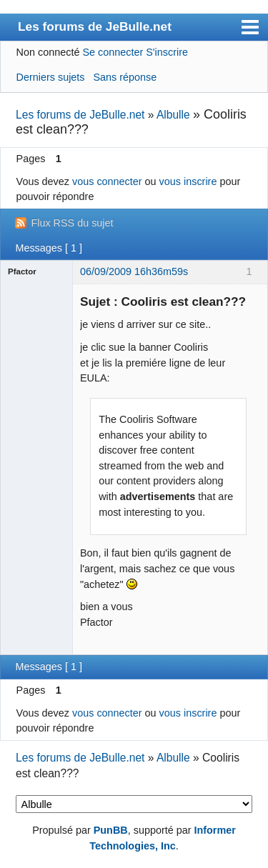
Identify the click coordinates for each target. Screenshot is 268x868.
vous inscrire (188, 181)
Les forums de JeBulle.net (95, 26)
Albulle (173, 115)
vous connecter (107, 181)
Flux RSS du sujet (72, 223)
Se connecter (113, 52)
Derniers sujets (51, 77)
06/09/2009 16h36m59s (134, 271)
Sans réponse (125, 77)
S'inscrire (167, 52)
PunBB (111, 830)
